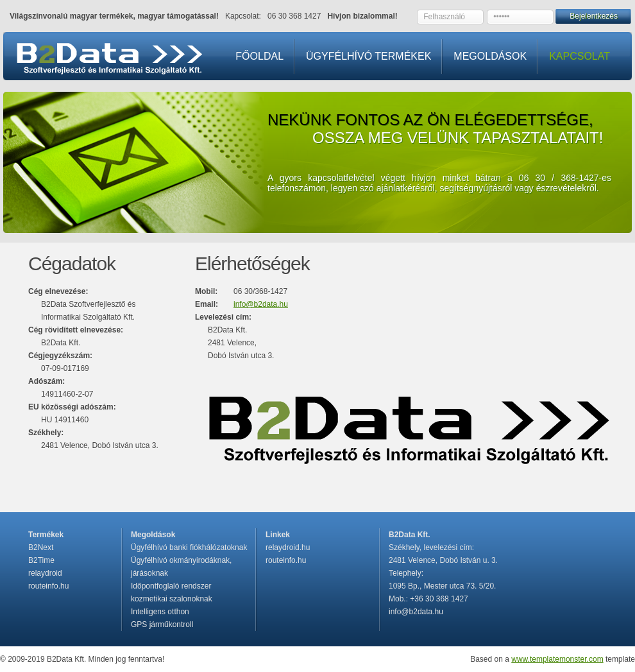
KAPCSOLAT (580, 56)
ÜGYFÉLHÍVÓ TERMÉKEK (368, 56)
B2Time (41, 560)
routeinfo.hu (48, 586)
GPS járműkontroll (162, 625)
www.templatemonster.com (557, 659)
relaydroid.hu (288, 547)
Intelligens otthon (160, 612)
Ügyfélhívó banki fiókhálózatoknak (189, 547)
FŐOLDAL (259, 56)
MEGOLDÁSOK (490, 56)
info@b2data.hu (261, 304)
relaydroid (45, 573)
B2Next (41, 547)
